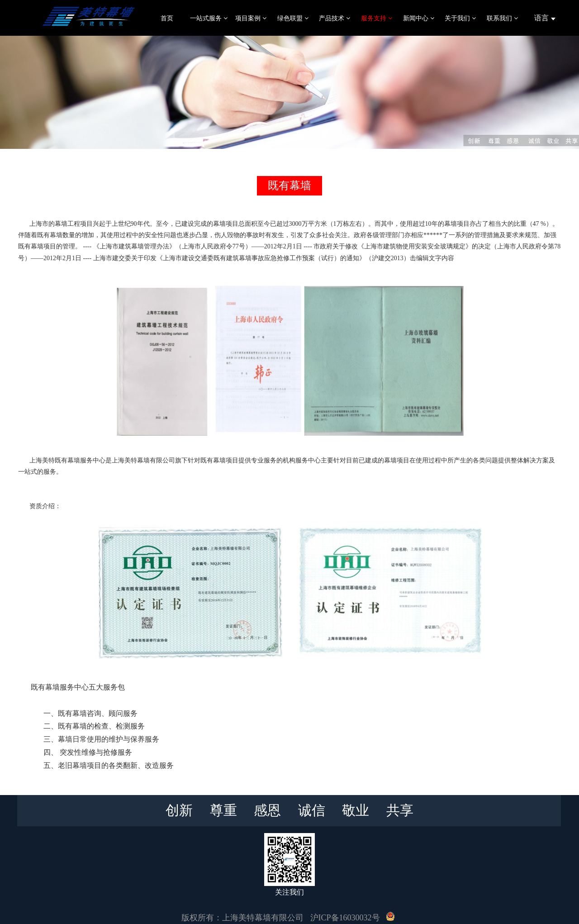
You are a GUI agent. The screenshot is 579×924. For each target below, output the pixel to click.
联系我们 (502, 18)
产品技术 (335, 18)
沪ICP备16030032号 (345, 918)
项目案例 (251, 18)
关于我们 (460, 18)
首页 (167, 18)
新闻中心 (419, 18)
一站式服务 (209, 18)
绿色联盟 (293, 18)
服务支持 (377, 18)
